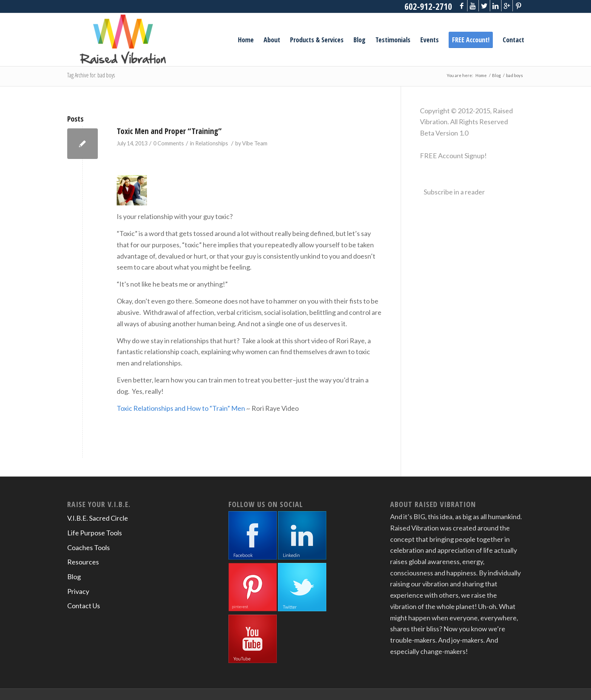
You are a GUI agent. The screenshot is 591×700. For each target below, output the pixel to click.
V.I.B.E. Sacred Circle (98, 518)
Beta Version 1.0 (444, 133)
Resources (83, 562)
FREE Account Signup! (453, 156)
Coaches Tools (89, 547)
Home (481, 75)
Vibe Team (255, 143)
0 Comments (169, 143)
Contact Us (84, 606)
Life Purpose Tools (95, 533)
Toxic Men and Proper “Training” (169, 131)
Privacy (78, 591)
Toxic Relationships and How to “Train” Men (181, 408)
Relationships (212, 143)
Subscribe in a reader (454, 192)
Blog (496, 75)
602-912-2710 (428, 6)
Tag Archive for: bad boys (91, 75)
